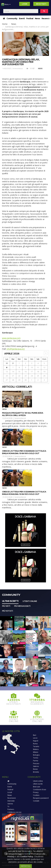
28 (13, 380)
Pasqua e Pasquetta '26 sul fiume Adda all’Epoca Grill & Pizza (23, 414)
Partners (11, 809)
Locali (10, 792)
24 (32, 376)
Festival (30, 18)
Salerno (36, 766)
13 (7, 372)
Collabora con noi (14, 812)
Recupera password (41, 798)
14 (13, 372)
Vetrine (10, 804)
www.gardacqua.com (11, 338)
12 (44, 367)
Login (25, 4)
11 (38, 367)
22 (19, 376)
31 (13, 363)
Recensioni (12, 798)
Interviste (11, 801)
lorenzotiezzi (18, 68)
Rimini (35, 769)
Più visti (6, 606)
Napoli (36, 741)
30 (7, 363)
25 (38, 376)
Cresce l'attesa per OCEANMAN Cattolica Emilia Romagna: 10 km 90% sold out (24, 452)
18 (38, 372)
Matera (36, 749)
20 (7, 376)
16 (26, 372)
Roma (35, 744)
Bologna (36, 755)
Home (5, 24)
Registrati (41, 4)
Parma (36, 761)
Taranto (36, 746)
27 (7, 380)
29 (19, 380)
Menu (6, 5)
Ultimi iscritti (10, 601)
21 (13, 376)
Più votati (7, 611)
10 (32, 367)
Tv (8, 807)
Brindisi (36, 772)
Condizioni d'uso (40, 790)
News (37, 18)
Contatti (36, 801)
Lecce (35, 738)
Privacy (36, 792)
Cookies (36, 795)
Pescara (36, 763)
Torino (36, 758)
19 (44, 372)
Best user (37, 787)
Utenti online (30, 601)
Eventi (22, 18)
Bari (35, 735)
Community (12, 18)
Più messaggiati (22, 606)
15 (19, 372)
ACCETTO (26, 866)
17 (32, 372)
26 (44, 376)
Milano (36, 752)
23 (26, 376)
